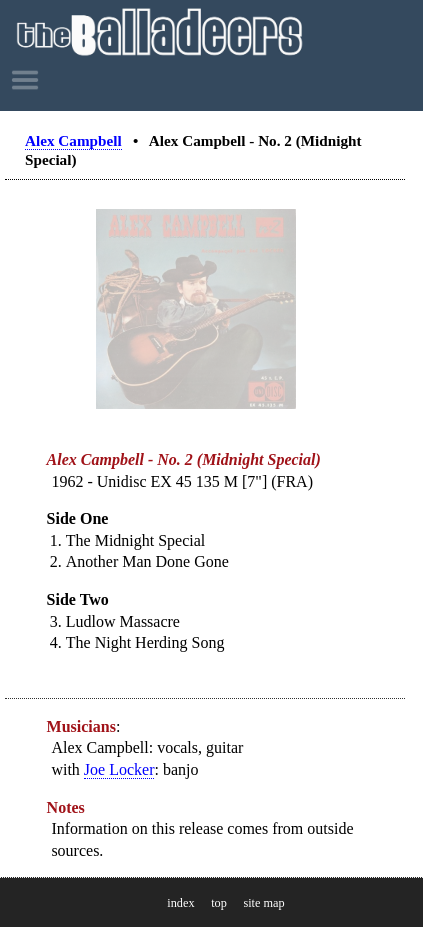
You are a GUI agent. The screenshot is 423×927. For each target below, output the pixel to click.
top (219, 903)
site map (263, 903)
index (180, 903)
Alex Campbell (73, 140)
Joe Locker (119, 769)
